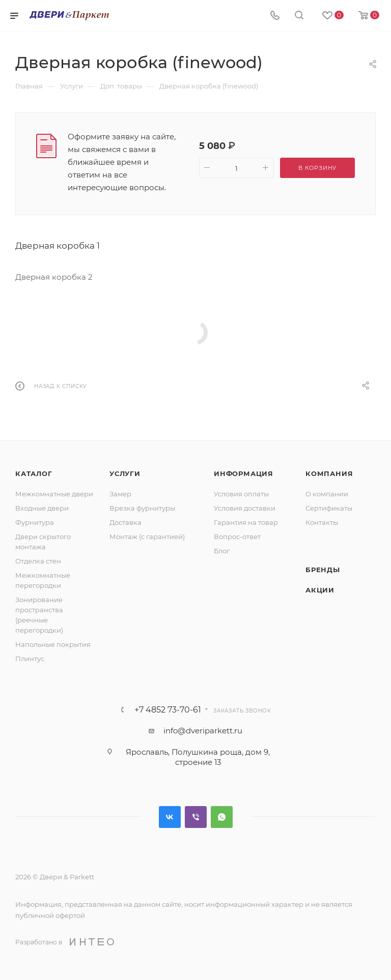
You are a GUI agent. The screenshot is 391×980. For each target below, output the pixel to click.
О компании (327, 494)
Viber (196, 817)
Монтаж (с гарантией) (147, 537)
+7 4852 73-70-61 (168, 710)
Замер (120, 494)
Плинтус (30, 659)
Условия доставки (245, 508)
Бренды (323, 570)
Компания (329, 473)
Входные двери (42, 508)
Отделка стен (38, 561)
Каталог (34, 473)
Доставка (125, 522)
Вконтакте (170, 817)
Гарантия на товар (246, 522)
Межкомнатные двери (54, 494)
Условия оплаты (241, 494)
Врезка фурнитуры (142, 508)
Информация (244, 473)
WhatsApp (222, 817)
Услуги (125, 473)
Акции (320, 590)
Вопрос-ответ (237, 537)
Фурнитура (35, 522)
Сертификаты (329, 508)
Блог (222, 551)
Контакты (322, 522)
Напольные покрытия (53, 644)
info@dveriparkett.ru (203, 731)
